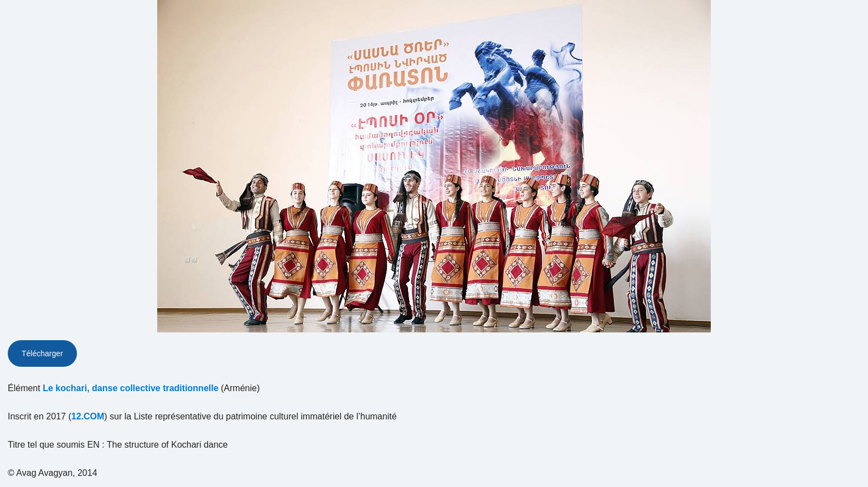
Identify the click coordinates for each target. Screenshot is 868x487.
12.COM (88, 416)
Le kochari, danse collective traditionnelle (130, 388)
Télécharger (42, 353)
